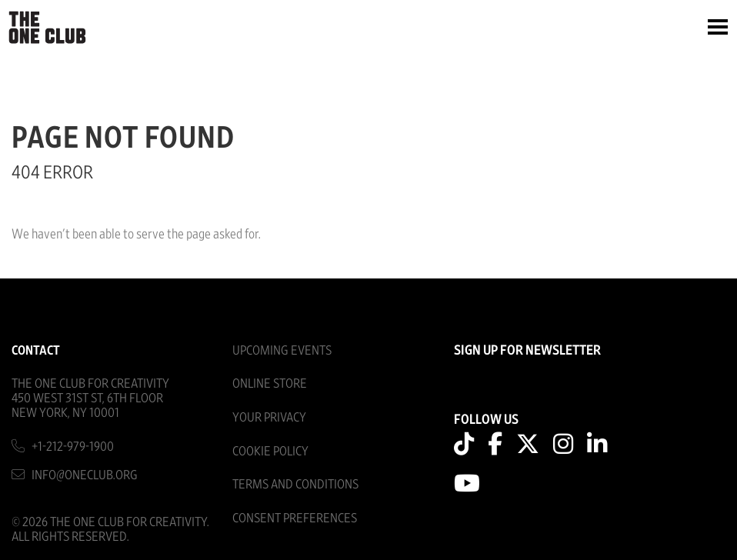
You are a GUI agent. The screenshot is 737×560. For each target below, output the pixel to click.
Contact (36, 350)
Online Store (270, 383)
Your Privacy (269, 417)
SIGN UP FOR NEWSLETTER (527, 351)
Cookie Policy (270, 451)
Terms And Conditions (295, 484)
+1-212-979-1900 (73, 447)
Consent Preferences (295, 518)
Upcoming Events (282, 350)
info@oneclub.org (85, 475)
